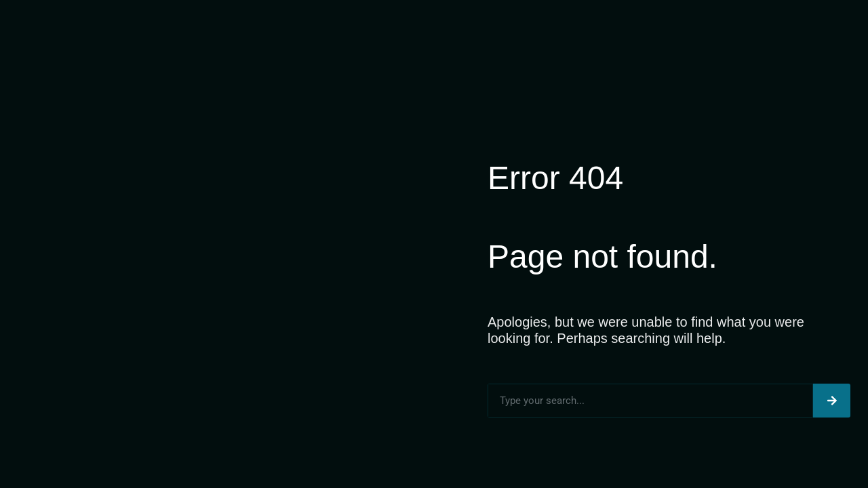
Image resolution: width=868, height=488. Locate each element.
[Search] (832, 401)
